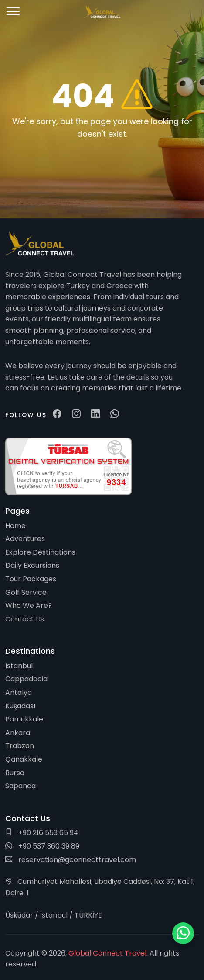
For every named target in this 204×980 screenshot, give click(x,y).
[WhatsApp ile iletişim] (183, 933)
